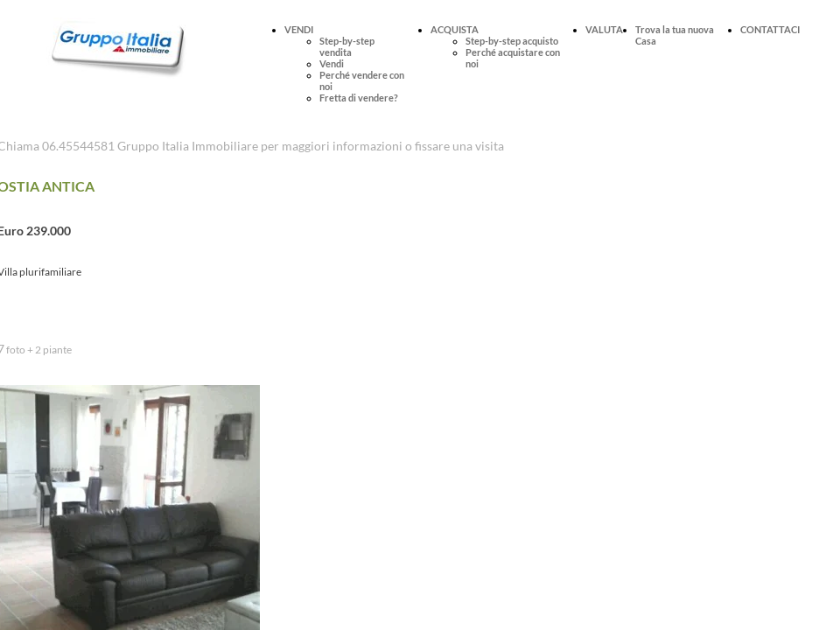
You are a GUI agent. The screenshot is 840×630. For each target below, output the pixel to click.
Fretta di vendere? (359, 98)
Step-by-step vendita (347, 46)
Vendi (332, 63)
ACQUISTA (455, 29)
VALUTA (604, 29)
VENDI (299, 29)
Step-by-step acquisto (512, 41)
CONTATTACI (770, 29)
